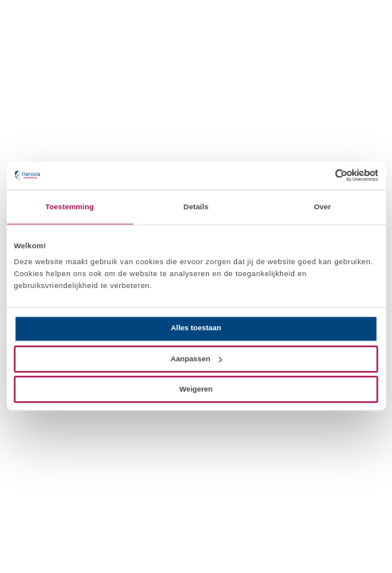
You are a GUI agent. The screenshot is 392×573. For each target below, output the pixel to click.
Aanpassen (197, 359)
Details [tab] (196, 207)
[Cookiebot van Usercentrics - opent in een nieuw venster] (309, 176)
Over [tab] (323, 207)
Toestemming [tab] (70, 207)
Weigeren (196, 389)
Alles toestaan (196, 329)
